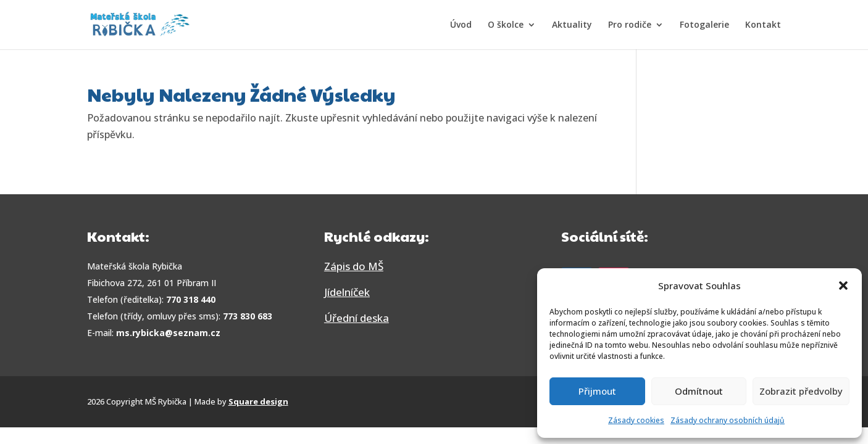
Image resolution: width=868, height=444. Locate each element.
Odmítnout (699, 391)
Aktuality (572, 25)
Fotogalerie (704, 25)
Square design (258, 401)
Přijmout (597, 391)
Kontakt (763, 25)
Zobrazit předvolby (801, 391)
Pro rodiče (630, 25)
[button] (843, 286)
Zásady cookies (636, 420)
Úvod (461, 25)
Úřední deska (357, 318)
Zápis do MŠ (354, 266)
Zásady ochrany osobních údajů (728, 420)
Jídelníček (347, 292)
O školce (506, 25)
